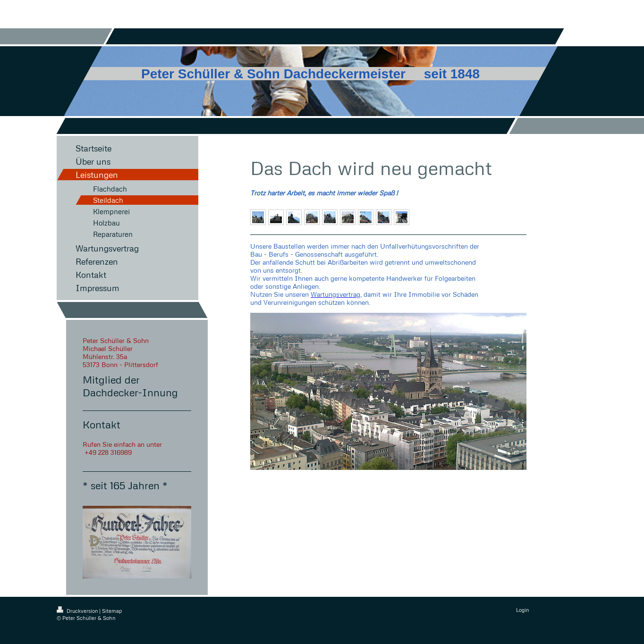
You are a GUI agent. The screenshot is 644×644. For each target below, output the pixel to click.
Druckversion (78, 611)
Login (522, 610)
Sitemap (112, 611)
